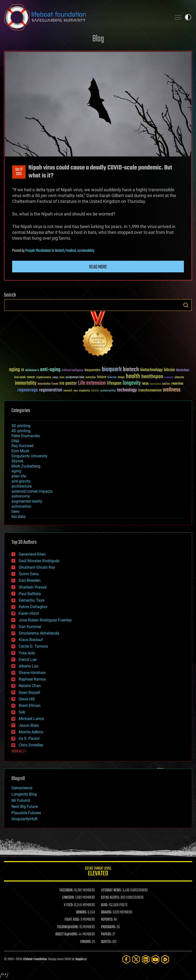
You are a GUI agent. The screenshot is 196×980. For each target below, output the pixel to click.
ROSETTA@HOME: (67, 934)
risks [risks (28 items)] (76, 391)
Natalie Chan (30, 686)
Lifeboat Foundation (35, 959)
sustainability (86, 251)
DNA (15, 441)
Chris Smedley (31, 745)
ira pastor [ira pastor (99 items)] (68, 383)
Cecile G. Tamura (33, 646)
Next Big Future (25, 807)
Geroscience (22, 788)
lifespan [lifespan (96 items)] (114, 383)
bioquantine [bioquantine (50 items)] (93, 370)
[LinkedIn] (146, 959)
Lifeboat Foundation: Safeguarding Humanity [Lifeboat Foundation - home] (86, 17)
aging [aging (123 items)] (14, 370)
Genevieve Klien (32, 554)
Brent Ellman (30, 706)
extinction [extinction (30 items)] (91, 378)
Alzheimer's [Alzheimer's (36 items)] (32, 371)
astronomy (21, 496)
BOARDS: (107, 912)
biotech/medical (65, 251)
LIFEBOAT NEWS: (111, 890)
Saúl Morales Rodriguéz (39, 561)
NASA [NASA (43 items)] (145, 384)
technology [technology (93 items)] (127, 390)
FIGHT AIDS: (72, 920)
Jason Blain (29, 725)
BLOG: (105, 905)
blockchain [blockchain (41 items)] (183, 370)
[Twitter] (136, 959)
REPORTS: (107, 920)
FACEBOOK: (66, 890)
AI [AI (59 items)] (23, 370)
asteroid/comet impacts (32, 491)
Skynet (17, 461)
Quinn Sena (29, 574)
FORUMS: (86, 942)
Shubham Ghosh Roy (37, 567)
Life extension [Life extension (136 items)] (92, 383)
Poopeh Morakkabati (38, 251)
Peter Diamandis (26, 436)
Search (186, 305)
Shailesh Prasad (33, 587)
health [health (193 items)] (133, 377)
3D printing (21, 426)
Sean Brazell (29, 693)
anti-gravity (21, 481)
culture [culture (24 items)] (55, 378)
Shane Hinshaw (32, 673)
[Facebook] (126, 959)
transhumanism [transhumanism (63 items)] (150, 390)
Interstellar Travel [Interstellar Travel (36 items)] (48, 384)
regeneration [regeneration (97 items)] (51, 390)
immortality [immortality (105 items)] (26, 383)
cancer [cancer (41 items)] (31, 377)
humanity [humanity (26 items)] (169, 378)
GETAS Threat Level (98, 872)
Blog (98, 39)
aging (16, 471)
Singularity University (30, 456)
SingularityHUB (24, 819)
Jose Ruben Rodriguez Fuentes (45, 620)
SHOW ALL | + (19, 751)
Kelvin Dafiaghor (33, 607)
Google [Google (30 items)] (121, 378)
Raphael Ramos (32, 679)
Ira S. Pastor (29, 739)
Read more (98, 267)
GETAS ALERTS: (110, 898)
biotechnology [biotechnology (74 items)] (151, 370)
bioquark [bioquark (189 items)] (112, 370)
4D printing (21, 431)
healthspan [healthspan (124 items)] (152, 377)
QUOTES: (106, 942)
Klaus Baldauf (31, 640)
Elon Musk (20, 451)
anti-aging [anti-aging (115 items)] (50, 370)
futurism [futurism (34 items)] (112, 378)
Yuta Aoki (27, 653)
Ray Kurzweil (22, 446)
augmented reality (27, 501)
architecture (21, 486)
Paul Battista (30, 594)
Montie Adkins (31, 732)
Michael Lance (31, 719)
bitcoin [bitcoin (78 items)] (169, 370)
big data (18, 517)
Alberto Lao (29, 666)
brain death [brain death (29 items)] (20, 378)
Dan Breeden (30, 580)
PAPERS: (106, 934)
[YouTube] (155, 959)
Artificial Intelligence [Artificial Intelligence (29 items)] (72, 371)
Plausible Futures (26, 813)
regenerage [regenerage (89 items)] (28, 390)
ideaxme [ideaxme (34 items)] (179, 378)
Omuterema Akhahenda (39, 633)
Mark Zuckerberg (26, 466)
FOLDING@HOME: (68, 927)
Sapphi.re (81, 959)
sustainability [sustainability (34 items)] (108, 391)
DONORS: (81, 912)
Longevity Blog (24, 794)
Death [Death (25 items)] (62, 378)
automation (21, 506)
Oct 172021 (19, 172)
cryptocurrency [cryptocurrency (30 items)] (44, 378)
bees (15, 511)
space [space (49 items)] (95, 390)
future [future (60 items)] (102, 377)
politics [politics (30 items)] (166, 384)
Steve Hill (27, 699)
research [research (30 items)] (68, 391)
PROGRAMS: (108, 927)
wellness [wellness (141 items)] (172, 390)
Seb (22, 712)
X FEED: (68, 905)
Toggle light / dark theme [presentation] (188, 17)
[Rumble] (165, 959)
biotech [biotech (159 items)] (131, 370)
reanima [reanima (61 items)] (177, 384)
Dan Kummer (30, 627)
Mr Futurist (21, 800)
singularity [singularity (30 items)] (84, 391)
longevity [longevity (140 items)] (132, 383)
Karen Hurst (29, 613)
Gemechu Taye (31, 600)
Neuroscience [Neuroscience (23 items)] (155, 384)
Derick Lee (28, 660)
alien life (19, 476)
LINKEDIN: (68, 898)
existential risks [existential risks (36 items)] (75, 378)
